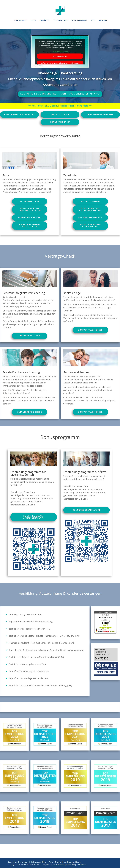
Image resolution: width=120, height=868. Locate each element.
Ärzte (33, 20)
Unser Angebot (20, 20)
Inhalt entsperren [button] (60, 56)
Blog (93, 20)
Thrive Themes (58, 864)
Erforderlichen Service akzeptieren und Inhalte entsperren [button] (60, 64)
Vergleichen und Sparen (73, 862)
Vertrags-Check (61, 20)
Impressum (24, 862)
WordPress (81, 864)
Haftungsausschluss (39, 862)
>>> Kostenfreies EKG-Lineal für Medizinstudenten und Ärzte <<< (60, 106)
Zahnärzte (45, 20)
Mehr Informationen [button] (60, 52)
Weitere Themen (55, 862)
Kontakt (103, 20)
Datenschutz (13, 862)
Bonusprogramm (79, 20)
